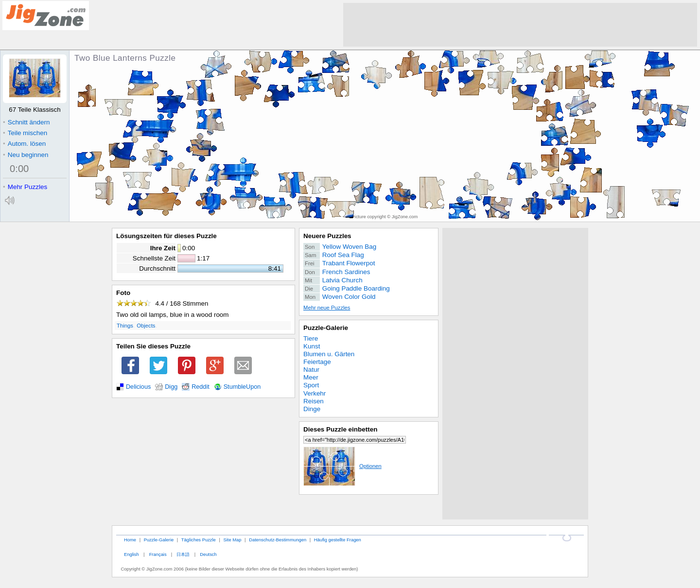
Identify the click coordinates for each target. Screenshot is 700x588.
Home (130, 540)
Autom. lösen (24, 144)
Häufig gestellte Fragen (338, 540)
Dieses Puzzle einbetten (340, 429)
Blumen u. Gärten (329, 354)
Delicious (138, 387)
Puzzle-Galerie (326, 328)
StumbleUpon (242, 387)
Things (125, 326)
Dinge (312, 409)
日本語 (183, 554)
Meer (311, 377)
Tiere (311, 338)
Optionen (342, 466)
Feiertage (317, 362)
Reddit (201, 387)
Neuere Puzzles (327, 236)
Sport (311, 385)
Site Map (232, 540)
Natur (311, 370)
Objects (146, 326)
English (131, 554)
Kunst (312, 346)
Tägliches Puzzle (199, 540)
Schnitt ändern (26, 122)
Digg (171, 387)
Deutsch (208, 554)
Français (158, 554)
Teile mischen (25, 133)
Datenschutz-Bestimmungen (278, 540)
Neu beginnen (26, 155)
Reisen (314, 401)
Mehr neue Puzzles (327, 308)
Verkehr (315, 393)
